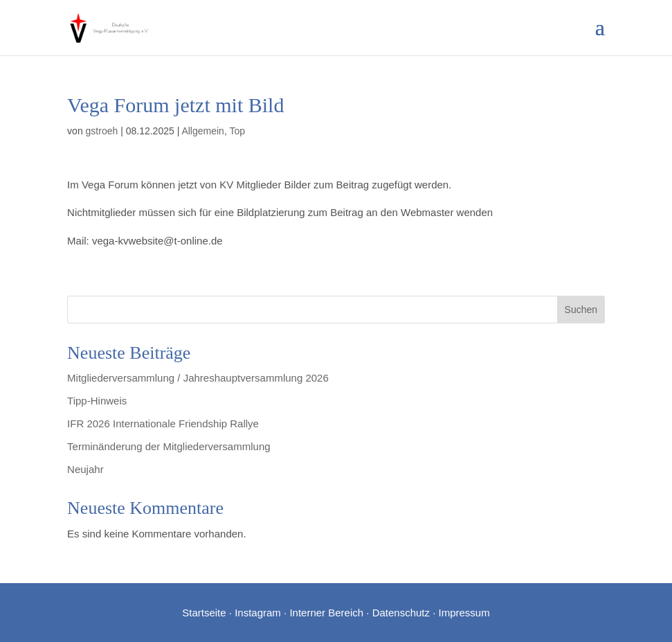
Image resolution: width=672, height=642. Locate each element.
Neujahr (85, 469)
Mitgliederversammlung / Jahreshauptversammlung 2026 (198, 378)
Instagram (258, 613)
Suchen (581, 310)
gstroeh (102, 131)
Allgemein (202, 131)
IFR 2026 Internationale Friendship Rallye (163, 423)
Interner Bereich (326, 613)
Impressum (464, 613)
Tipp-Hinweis (97, 401)
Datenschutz (401, 613)
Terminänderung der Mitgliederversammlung (169, 446)
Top (237, 131)
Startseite (204, 613)
